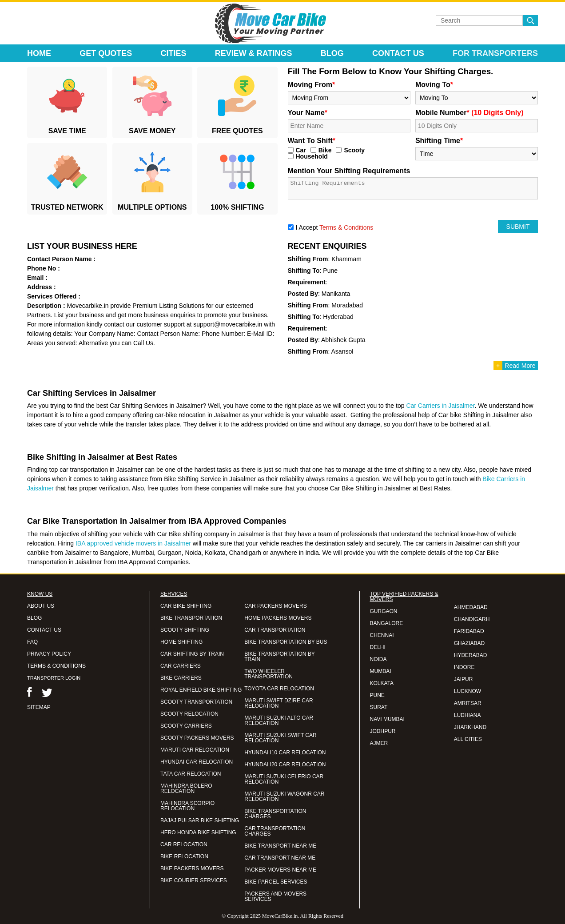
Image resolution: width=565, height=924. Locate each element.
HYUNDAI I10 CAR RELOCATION (285, 753)
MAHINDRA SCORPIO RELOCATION (187, 806)
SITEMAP (39, 707)
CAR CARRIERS (181, 666)
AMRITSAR (468, 703)
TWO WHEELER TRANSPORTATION (269, 674)
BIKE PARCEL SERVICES (276, 882)
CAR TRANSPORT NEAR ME (280, 858)
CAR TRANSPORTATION (275, 630)
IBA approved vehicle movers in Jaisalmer (133, 543)
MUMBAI (381, 671)
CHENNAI (382, 635)
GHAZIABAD (469, 643)
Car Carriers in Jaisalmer (440, 406)
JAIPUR (464, 679)
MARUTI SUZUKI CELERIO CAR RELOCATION (284, 779)
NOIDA (378, 659)
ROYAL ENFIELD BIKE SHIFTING (201, 690)
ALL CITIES (468, 739)
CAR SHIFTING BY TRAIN (192, 654)
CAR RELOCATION (184, 844)
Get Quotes (106, 53)
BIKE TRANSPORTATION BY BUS (286, 642)
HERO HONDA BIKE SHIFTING (198, 832)
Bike (325, 150)
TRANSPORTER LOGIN (54, 678)
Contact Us (398, 53)
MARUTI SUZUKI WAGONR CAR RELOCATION (284, 797)
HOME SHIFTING (181, 642)
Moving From (312, 85)
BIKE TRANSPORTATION (191, 618)
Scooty (354, 150)
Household (312, 156)
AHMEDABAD (471, 607)
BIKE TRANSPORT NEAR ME (280, 846)
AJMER (379, 743)
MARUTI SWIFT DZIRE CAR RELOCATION (279, 703)
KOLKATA (382, 683)
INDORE (464, 667)
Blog (332, 53)
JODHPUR (383, 731)
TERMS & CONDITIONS (56, 666)
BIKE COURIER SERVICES (194, 880)
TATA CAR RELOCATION (191, 774)
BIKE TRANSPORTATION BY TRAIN (279, 657)
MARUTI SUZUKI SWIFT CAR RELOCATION (280, 738)
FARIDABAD (469, 631)
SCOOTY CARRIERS (186, 726)
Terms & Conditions (346, 227)
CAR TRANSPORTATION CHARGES (275, 831)
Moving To (434, 85)
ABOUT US (41, 606)
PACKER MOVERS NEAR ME (280, 870)
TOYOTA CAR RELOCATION (279, 689)
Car (301, 150)
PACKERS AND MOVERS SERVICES (275, 896)
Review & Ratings (254, 53)
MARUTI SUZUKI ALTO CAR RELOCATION (279, 721)
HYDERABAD (471, 655)
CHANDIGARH (472, 619)
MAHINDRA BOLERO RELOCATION (186, 789)
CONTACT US (44, 630)
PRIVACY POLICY (49, 654)
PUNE (377, 695)
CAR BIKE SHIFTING (186, 606)
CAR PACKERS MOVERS (275, 606)
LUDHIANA (468, 715)
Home (39, 53)
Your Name (308, 113)
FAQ (32, 642)
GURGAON (384, 611)
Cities (174, 53)
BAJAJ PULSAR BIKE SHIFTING (200, 820)
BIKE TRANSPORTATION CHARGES (275, 814)
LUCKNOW (468, 691)
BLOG (34, 618)
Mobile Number (470, 113)
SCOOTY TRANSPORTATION (196, 702)
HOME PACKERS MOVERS (278, 618)
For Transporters (495, 53)
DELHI (378, 647)
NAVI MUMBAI (387, 719)
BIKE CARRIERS (181, 678)
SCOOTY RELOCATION (189, 714)
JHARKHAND (470, 727)
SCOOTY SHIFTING (185, 630)
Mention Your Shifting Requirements (349, 171)
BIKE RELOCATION (184, 856)
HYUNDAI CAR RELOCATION (197, 762)
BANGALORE (387, 623)
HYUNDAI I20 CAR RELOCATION (285, 765)
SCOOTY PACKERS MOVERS (197, 738)
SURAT (379, 707)
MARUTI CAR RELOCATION (195, 750)
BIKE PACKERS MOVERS (192, 868)
